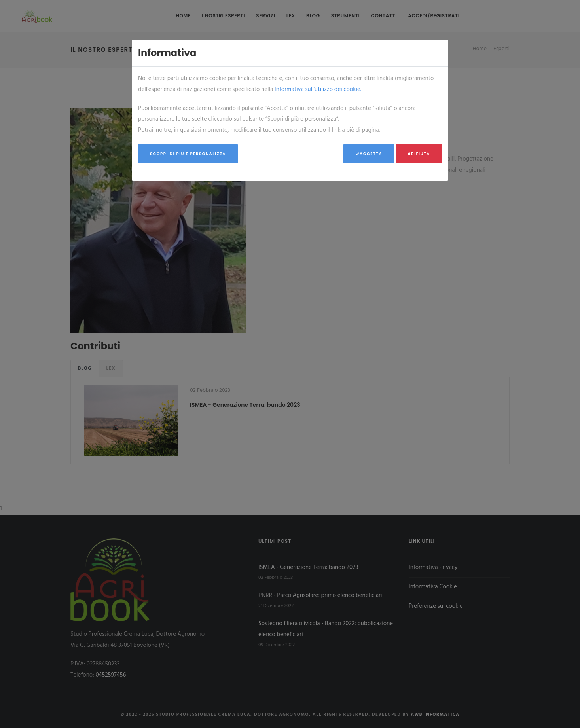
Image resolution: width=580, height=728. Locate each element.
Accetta (369, 154)
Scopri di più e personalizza (188, 154)
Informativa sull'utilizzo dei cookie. (318, 89)
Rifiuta (419, 154)
